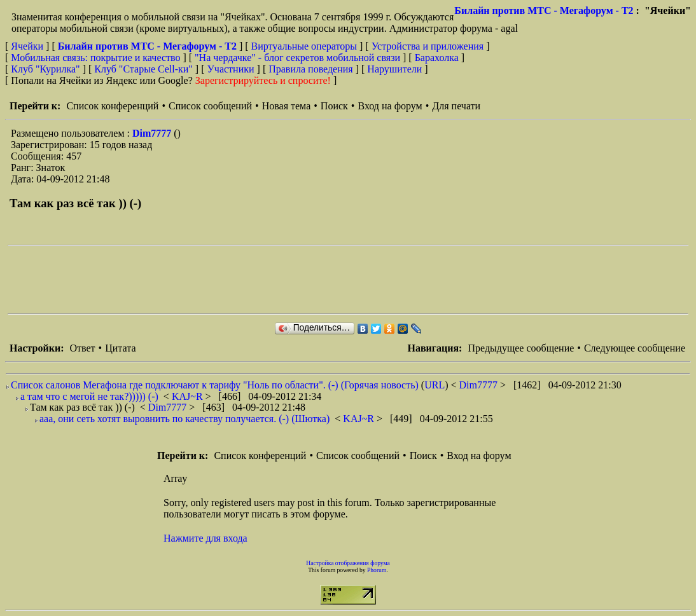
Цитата (120, 348)
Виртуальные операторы (304, 46)
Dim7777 (153, 133)
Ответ (82, 348)
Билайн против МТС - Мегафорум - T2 (544, 10)
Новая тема (287, 106)
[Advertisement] (239, 280)
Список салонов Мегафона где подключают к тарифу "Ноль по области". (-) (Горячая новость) (215, 385)
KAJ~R (189, 396)
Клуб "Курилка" (45, 69)
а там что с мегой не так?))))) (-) (89, 396)
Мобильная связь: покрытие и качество (95, 58)
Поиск (334, 106)
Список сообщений (210, 106)
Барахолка (437, 58)
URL (435, 385)
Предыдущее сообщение (521, 348)
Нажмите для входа (205, 538)
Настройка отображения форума (348, 563)
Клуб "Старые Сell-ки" (143, 69)
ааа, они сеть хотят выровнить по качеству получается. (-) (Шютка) (184, 419)
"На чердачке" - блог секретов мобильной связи (297, 58)
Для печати (456, 106)
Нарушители (394, 69)
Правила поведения (311, 69)
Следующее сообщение (635, 348)
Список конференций (112, 106)
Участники (231, 69)
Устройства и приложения (428, 46)
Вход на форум (390, 106)
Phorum (377, 570)
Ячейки (28, 46)
